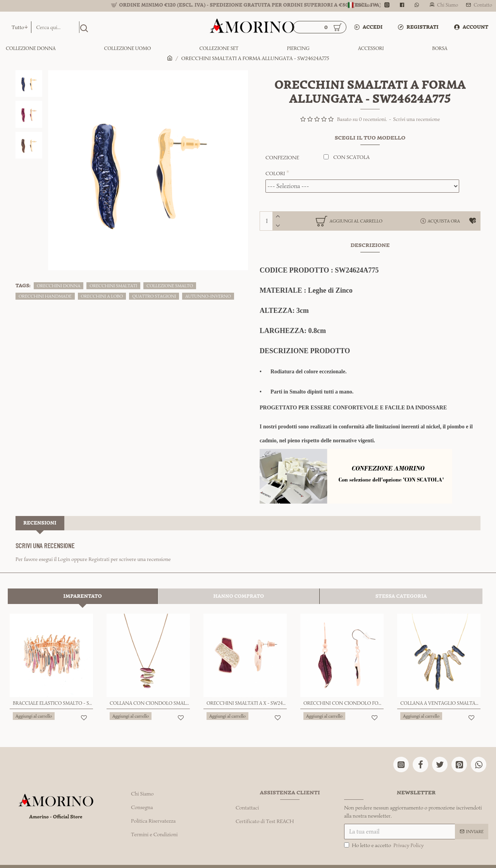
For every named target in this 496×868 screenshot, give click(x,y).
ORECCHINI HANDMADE (45, 296)
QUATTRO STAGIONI (154, 296)
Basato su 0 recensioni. (362, 119)
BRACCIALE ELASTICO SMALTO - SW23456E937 (53, 685)
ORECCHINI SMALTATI (113, 286)
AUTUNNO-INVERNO (208, 296)
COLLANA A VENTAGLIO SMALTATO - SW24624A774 (440, 685)
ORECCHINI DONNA (59, 286)
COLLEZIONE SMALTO (170, 286)
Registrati (99, 550)
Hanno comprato (239, 578)
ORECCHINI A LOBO (102, 296)
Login (64, 550)
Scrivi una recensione (417, 119)
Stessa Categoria (401, 578)
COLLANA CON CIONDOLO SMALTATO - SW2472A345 (150, 685)
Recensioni (40, 514)
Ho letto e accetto (384, 824)
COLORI (275, 173)
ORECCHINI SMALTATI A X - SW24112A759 (247, 685)
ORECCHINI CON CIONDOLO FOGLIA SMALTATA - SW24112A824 (344, 685)
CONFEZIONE (282, 158)
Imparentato (82, 578)
